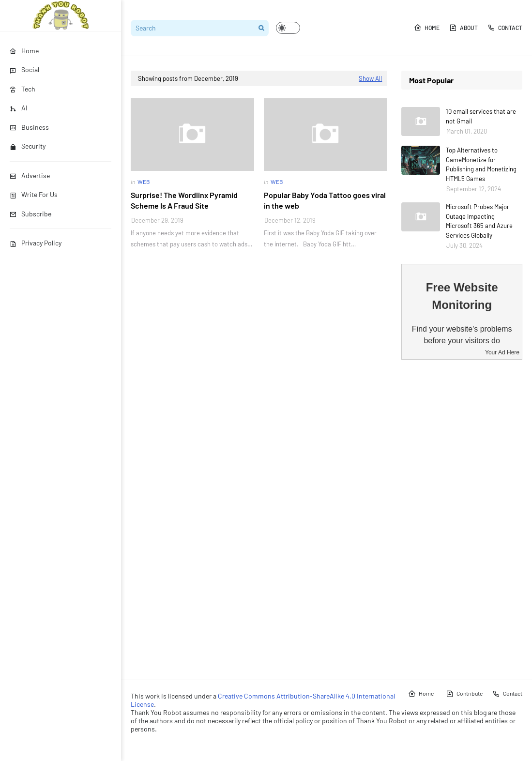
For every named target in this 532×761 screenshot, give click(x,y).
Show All (370, 78)
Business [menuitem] (29, 127)
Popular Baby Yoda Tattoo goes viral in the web (325, 200)
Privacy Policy (36, 243)
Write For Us (34, 194)
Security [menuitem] (28, 146)
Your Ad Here (502, 352)
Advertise (30, 175)
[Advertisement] (462, 519)
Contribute (464, 694)
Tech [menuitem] (23, 89)
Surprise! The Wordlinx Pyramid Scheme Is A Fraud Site (184, 200)
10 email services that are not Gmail (481, 116)
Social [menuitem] (24, 69)
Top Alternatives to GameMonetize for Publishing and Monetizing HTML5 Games (481, 164)
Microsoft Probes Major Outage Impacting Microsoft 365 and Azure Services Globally (479, 221)
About (464, 28)
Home (427, 28)
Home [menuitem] (24, 51)
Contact (505, 28)
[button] (288, 28)
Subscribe (30, 214)
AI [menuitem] (19, 108)
